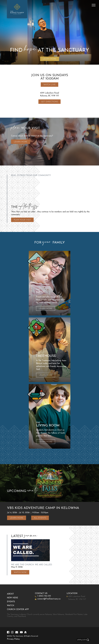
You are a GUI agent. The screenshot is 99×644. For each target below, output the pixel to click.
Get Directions (49, 102)
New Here (15, 598)
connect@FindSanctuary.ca (51, 599)
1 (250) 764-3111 (47, 596)
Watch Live (49, 85)
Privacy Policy (13, 639)
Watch (13, 606)
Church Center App (20, 610)
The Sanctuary (18, 636)
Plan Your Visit (22, 220)
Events (13, 602)
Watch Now (20, 572)
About (13, 594)
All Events (40, 518)
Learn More (21, 144)
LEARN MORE (50, 59)
